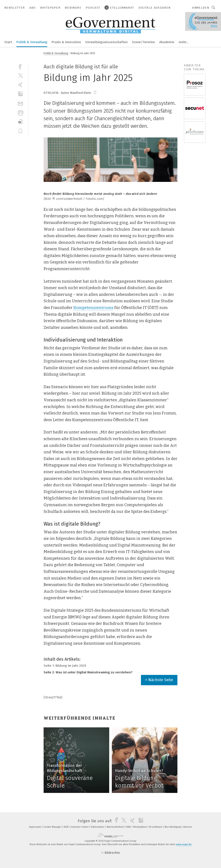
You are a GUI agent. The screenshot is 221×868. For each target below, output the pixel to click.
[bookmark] (95, 93)
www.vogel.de (184, 844)
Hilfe (129, 827)
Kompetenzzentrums (93, 308)
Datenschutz (98, 827)
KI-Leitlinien (156, 827)
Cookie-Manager (53, 827)
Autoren (188, 827)
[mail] (20, 103)
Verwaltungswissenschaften (106, 42)
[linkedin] (20, 94)
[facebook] (20, 66)
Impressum (35, 827)
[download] (20, 122)
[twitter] (20, 75)
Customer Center (80, 827)
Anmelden (201, 8)
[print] (20, 113)
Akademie (167, 42)
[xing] (20, 85)
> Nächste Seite (159, 680)
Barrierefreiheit (116, 827)
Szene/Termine (143, 42)
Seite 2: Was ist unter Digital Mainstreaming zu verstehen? (88, 672)
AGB (66, 827)
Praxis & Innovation (66, 42)
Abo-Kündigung (173, 827)
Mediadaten (140, 827)
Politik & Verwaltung (32, 42)
